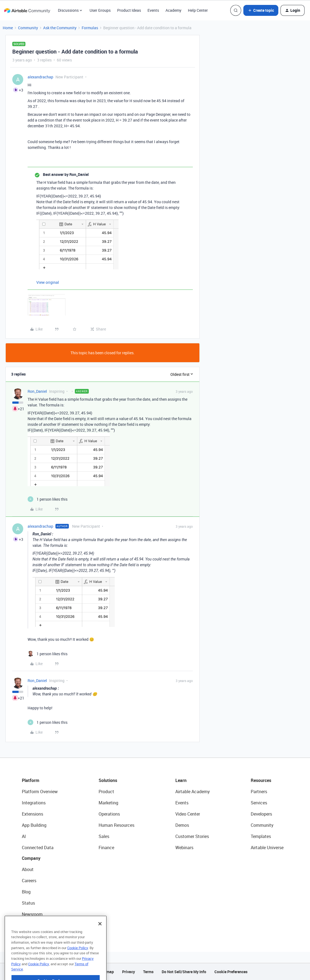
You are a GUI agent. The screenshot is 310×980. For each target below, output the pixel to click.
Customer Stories (192, 836)
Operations (109, 814)
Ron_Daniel (37, 391)
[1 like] (48, 499)
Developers (261, 814)
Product (106, 792)
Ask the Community (60, 28)
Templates (261, 836)
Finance (106, 848)
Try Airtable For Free (41, 925)
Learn (181, 780)
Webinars (184, 848)
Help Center (198, 10)
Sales (104, 836)
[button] (261, 10)
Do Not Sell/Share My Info (184, 972)
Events (153, 10)
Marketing (108, 803)
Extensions (33, 814)
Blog (26, 892)
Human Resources (116, 825)
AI (24, 836)
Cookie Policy (78, 962)
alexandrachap (40, 77)
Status (28, 903)
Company (31, 858)
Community (28, 28)
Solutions (108, 780)
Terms (148, 972)
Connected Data (38, 848)
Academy (173, 10)
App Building (34, 825)
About (28, 869)
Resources (261, 780)
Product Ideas (129, 10)
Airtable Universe (267, 848)
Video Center (188, 814)
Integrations (34, 803)
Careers (29, 881)
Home (8, 28)
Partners (259, 792)
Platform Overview (40, 792)
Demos (182, 825)
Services (259, 803)
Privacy (129, 972)
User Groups (100, 10)
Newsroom (32, 914)
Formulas (90, 28)
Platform (31, 780)
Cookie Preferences (231, 972)
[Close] (100, 938)
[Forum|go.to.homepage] (27, 10)
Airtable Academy (193, 792)
